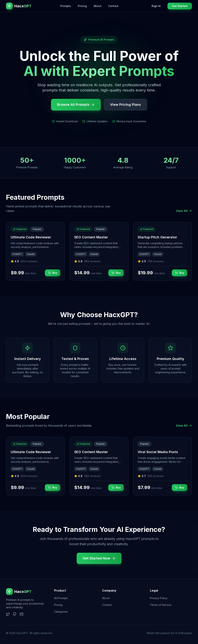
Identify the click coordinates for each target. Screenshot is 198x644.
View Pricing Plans (125, 105)
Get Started (180, 6)
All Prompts (61, 598)
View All (184, 211)
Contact (113, 6)
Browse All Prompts (76, 105)
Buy (53, 273)
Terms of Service (161, 605)
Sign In (156, 6)
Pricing (82, 6)
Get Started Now (99, 558)
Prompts (66, 6)
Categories (61, 612)
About (97, 6)
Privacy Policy (159, 598)
